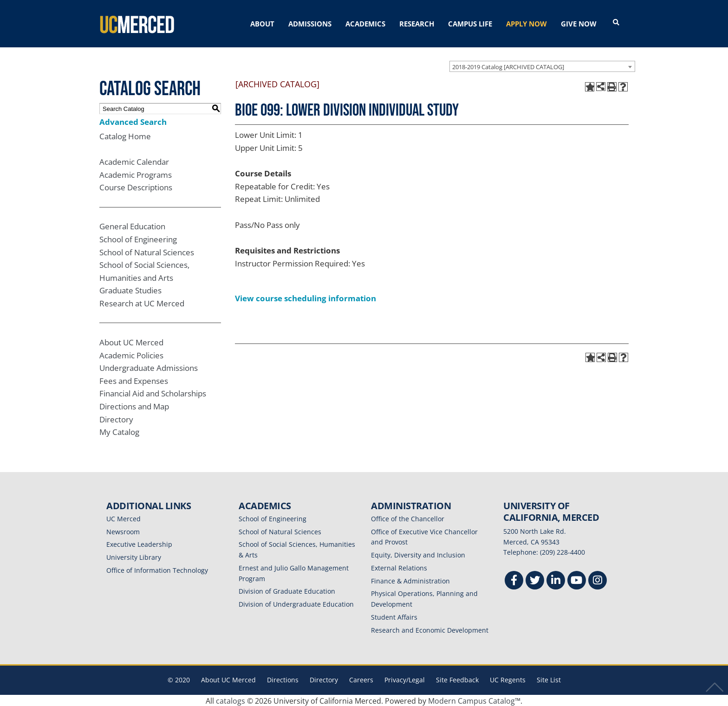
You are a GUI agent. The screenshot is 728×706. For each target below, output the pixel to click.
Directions (283, 679)
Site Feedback (457, 679)
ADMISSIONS (310, 24)
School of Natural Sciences (147, 251)
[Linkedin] (556, 580)
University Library (134, 556)
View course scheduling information (305, 297)
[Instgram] (598, 580)
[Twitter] (535, 580)
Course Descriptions (136, 187)
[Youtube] (577, 580)
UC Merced (123, 518)
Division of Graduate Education (287, 591)
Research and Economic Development (430, 629)
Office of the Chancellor (408, 518)
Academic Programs (136, 174)
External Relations (399, 567)
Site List (549, 679)
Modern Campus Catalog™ (474, 700)
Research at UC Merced (142, 302)
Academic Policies (131, 354)
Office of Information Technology (157, 569)
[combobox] (542, 65)
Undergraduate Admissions (149, 367)
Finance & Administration (410, 580)
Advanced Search (133, 121)
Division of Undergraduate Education (296, 603)
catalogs (231, 700)
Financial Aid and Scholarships (153, 393)
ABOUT (262, 24)
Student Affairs (394, 616)
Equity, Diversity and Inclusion (418, 554)
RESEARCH (417, 24)
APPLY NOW (526, 24)
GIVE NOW (579, 24)
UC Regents (508, 679)
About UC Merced (131, 341)
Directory (116, 418)
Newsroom (123, 531)
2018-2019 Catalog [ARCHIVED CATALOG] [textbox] (508, 66)
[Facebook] (514, 580)
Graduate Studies (130, 290)
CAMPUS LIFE (470, 24)
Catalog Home (125, 135)
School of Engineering (138, 238)
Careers (361, 679)
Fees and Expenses (134, 380)
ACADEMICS (365, 24)
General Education (132, 225)
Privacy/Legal (405, 679)
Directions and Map (134, 405)
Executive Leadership (139, 544)
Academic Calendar (134, 161)
